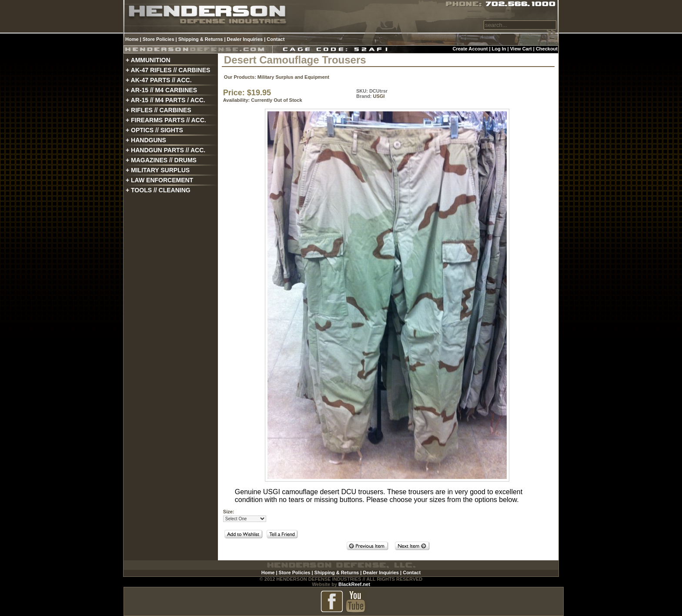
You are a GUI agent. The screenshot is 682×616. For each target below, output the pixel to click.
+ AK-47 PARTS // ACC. (159, 80)
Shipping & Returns (201, 39)
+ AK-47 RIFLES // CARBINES (168, 70)
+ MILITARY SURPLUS (158, 170)
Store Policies (159, 39)
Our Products (239, 77)
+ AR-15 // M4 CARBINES (161, 90)
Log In (499, 49)
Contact (276, 39)
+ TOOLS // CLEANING (158, 190)
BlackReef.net (354, 584)
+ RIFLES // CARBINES (159, 110)
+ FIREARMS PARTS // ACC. (166, 120)
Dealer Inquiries (245, 39)
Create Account (470, 49)
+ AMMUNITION (148, 60)
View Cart (521, 49)
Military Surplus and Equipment (293, 77)
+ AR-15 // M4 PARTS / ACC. (165, 100)
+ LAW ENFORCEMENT (159, 180)
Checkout (547, 49)
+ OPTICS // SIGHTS (154, 130)
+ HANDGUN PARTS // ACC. (165, 150)
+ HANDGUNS (146, 140)
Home (132, 39)
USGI (379, 96)
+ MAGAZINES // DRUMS (161, 160)
